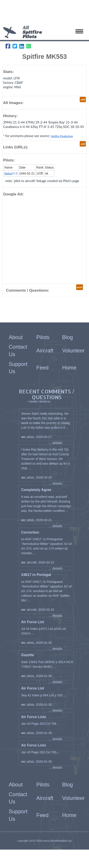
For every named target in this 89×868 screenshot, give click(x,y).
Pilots (43, 337)
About (16, 337)
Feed (42, 368)
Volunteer (73, 351)
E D (11, 173)
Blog (67, 337)
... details (55, 443)
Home (69, 368)
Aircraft (45, 351)
